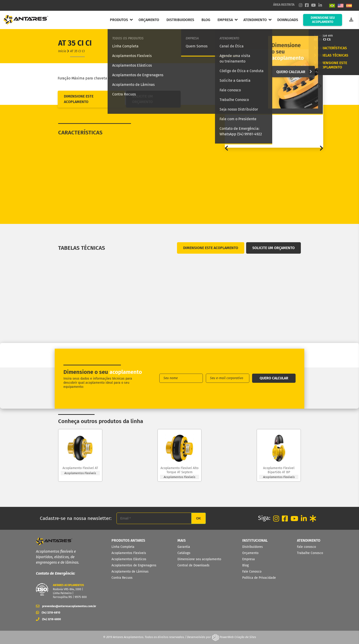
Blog (245, 565)
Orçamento (250, 553)
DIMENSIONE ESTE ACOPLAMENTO (330, 65)
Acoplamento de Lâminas (130, 572)
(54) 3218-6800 (48, 619)
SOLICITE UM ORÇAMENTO (143, 99)
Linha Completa (123, 547)
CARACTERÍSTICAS (330, 48)
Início (62, 51)
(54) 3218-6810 (48, 613)
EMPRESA (225, 20)
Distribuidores (253, 547)
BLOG (206, 20)
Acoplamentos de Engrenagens (134, 565)
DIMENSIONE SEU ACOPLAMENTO (323, 20)
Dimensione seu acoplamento (199, 559)
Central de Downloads (193, 565)
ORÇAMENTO (149, 20)
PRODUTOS (119, 20)
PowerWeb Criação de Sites (237, 637)
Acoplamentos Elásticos (129, 559)
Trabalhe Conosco (310, 553)
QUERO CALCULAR (274, 378)
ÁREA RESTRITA (284, 5)
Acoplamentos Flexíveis (129, 553)
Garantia (184, 547)
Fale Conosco (252, 572)
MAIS (182, 540)
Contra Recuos (122, 578)
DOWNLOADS (288, 20)
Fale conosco (306, 547)
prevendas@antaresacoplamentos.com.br (65, 606)
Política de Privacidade (259, 578)
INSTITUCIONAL (255, 540)
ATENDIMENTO (255, 20)
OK (199, 518)
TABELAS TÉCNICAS (331, 55)
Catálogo (184, 553)
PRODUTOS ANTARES (128, 540)
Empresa (249, 559)
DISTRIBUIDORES (180, 20)
